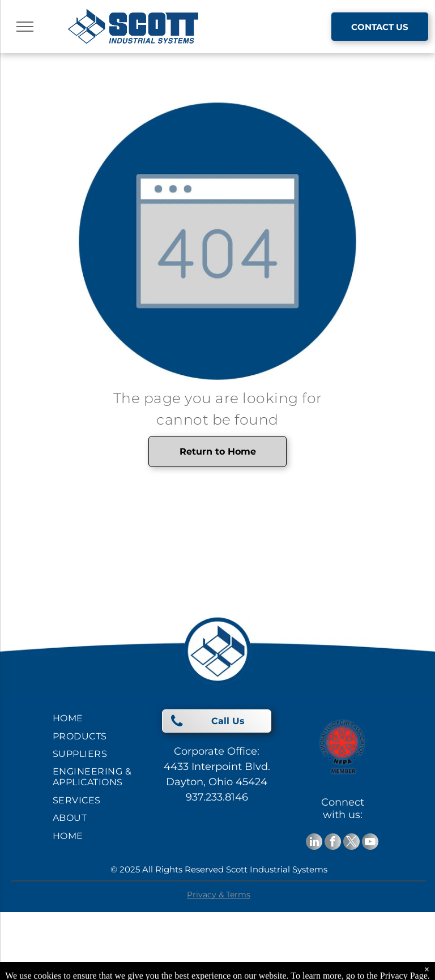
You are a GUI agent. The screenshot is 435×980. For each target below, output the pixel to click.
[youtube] (370, 843)
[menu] (25, 27)
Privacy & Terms (219, 895)
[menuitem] (93, 718)
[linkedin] (314, 843)
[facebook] (333, 843)
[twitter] (351, 843)
